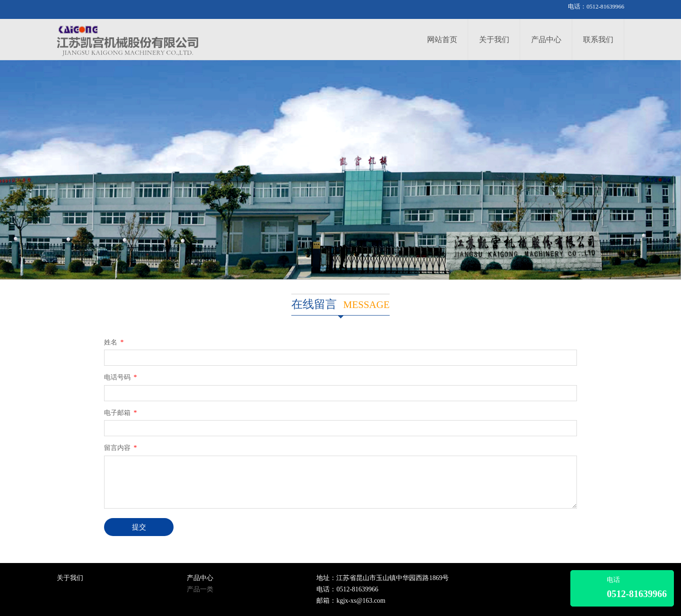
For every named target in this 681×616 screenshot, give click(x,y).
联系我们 (598, 40)
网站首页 (442, 40)
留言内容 (121, 448)
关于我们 (494, 40)
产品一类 (200, 589)
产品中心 (546, 40)
